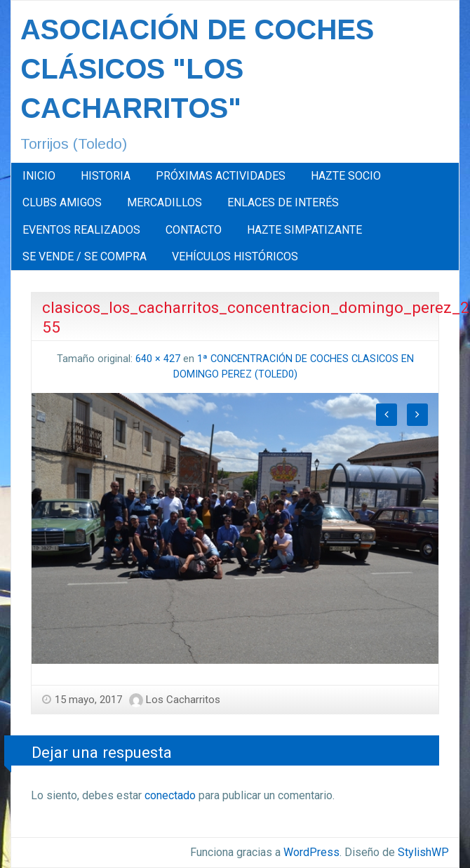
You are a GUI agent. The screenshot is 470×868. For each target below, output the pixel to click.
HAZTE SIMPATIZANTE (304, 230)
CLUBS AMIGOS (62, 202)
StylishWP (423, 852)
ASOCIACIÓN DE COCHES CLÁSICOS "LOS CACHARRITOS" (197, 69)
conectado (170, 795)
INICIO (39, 176)
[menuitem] (39, 176)
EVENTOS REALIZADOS (81, 230)
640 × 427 (158, 359)
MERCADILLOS (164, 202)
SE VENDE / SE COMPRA (85, 256)
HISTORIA (106, 176)
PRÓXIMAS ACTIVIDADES (221, 176)
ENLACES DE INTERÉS (283, 202)
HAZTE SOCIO (346, 176)
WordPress (311, 852)
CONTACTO (194, 230)
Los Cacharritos (183, 700)
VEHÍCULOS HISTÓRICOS (235, 256)
